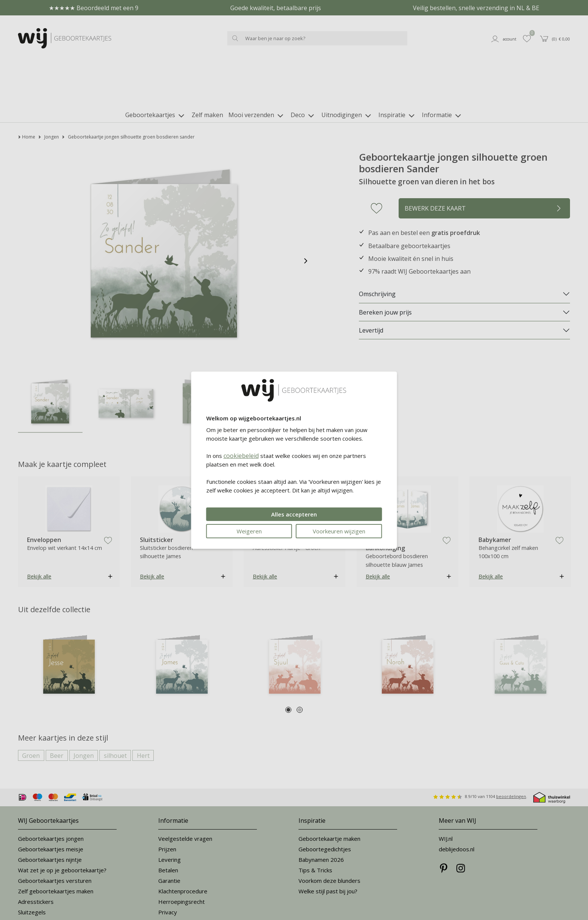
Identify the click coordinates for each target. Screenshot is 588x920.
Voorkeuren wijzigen (339, 531)
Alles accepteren (294, 514)
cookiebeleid (241, 456)
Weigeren (249, 531)
